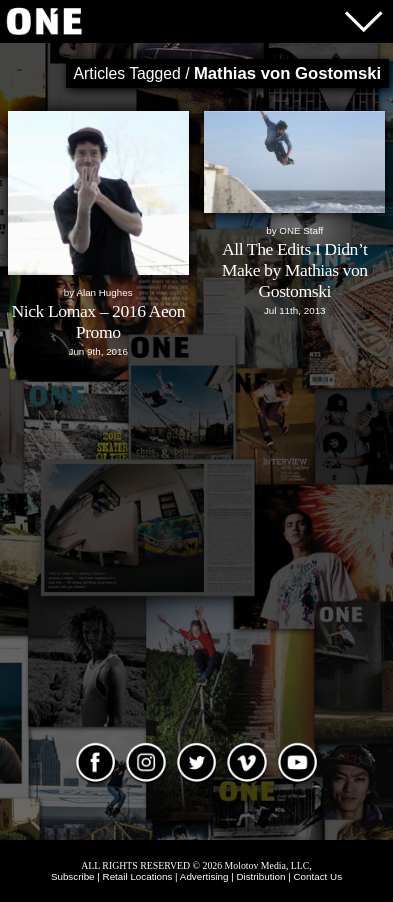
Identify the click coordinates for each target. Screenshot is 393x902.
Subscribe (73, 876)
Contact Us (318, 876)
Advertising (204, 876)
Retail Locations (138, 876)
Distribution (260, 876)
